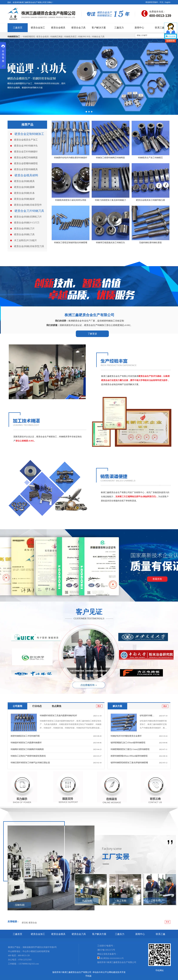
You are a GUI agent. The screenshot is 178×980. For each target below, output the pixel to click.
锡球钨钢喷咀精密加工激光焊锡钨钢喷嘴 (129, 763)
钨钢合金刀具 (98, 37)
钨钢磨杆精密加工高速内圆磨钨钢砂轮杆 (58, 716)
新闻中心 (140, 934)
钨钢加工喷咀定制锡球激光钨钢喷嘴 (71, 243)
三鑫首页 (17, 934)
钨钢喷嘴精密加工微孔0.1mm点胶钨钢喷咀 (130, 749)
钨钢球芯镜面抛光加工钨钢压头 (110, 243)
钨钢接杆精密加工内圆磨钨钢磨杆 (26, 743)
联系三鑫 (161, 934)
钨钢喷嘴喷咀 (29, 37)
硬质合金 (33, 923)
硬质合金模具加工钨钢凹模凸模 (150, 200)
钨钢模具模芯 (71, 37)
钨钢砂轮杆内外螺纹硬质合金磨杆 (126, 736)
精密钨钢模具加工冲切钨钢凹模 (25, 736)
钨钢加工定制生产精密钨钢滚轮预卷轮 (28, 756)
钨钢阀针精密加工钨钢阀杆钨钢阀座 (27, 749)
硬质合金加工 (38, 934)
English (168, 2)
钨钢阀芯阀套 (57, 37)
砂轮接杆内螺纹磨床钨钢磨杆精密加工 (157, 716)
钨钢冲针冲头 (84, 37)
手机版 (88, 976)
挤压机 (25, 923)
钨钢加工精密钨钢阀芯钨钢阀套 (110, 158)
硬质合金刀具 (79, 934)
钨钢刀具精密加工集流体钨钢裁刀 (110, 200)
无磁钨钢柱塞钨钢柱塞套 (150, 243)
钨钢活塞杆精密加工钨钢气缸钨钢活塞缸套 (30, 763)
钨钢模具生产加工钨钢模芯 (150, 158)
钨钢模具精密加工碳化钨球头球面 (71, 200)
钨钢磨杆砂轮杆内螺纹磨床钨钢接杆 (71, 158)
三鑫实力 (120, 934)
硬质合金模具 (43, 37)
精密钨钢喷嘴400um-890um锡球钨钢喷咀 (129, 756)
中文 (161, 2)
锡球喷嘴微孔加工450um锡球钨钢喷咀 (128, 743)
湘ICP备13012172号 (106, 950)
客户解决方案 (99, 934)
